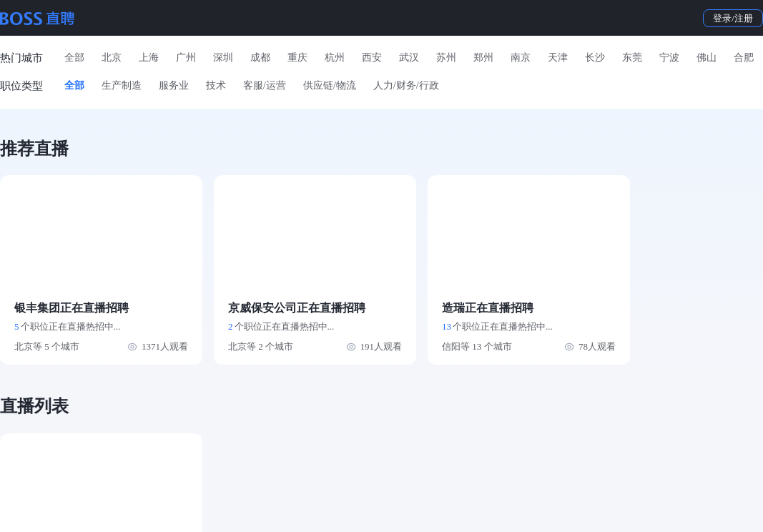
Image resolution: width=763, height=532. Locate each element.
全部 (74, 58)
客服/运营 (265, 85)
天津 (558, 58)
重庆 (297, 58)
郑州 (483, 58)
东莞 (632, 58)
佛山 (707, 58)
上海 (149, 58)
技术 (216, 85)
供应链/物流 (330, 85)
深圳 (223, 58)
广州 (186, 58)
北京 (112, 58)
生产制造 (122, 85)
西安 (372, 58)
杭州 (335, 58)
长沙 (595, 58)
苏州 (446, 58)
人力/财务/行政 (406, 85)
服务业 (174, 85)
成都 (260, 58)
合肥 (744, 58)
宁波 (669, 58)
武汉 (409, 58)
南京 (521, 58)
